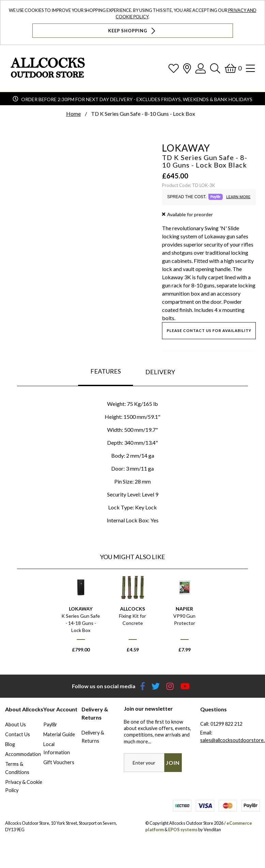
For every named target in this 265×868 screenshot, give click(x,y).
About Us (16, 724)
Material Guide (59, 734)
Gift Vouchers (59, 762)
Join (173, 763)
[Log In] (201, 68)
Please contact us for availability (209, 330)
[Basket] (233, 68)
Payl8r (50, 724)
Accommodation (23, 754)
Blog (10, 744)
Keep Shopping (132, 31)
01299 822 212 (226, 724)
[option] (81, 617)
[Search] (215, 68)
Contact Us (18, 734)
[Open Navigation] (250, 68)
